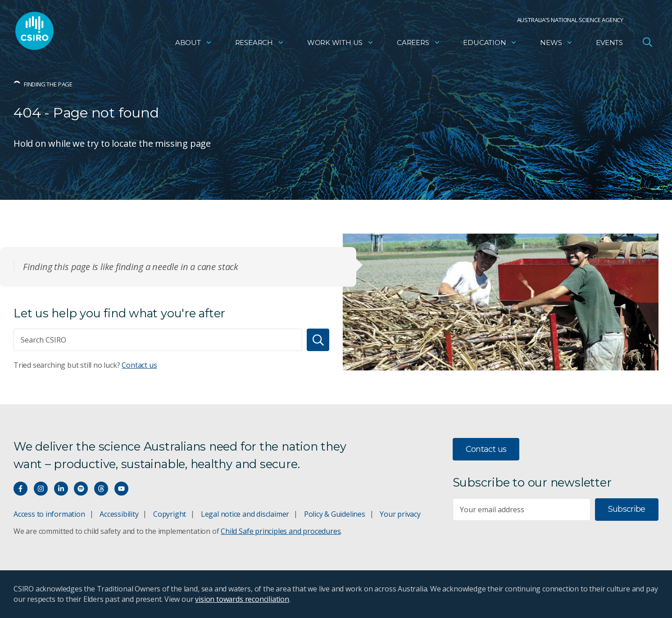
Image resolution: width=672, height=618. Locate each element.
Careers (419, 43)
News (556, 43)
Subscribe (627, 509)
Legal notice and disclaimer (245, 514)
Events (609, 43)
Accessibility (119, 514)
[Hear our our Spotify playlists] (81, 489)
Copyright (170, 514)
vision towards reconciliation (242, 599)
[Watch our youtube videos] (121, 489)
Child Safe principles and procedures (281, 531)
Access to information (49, 514)
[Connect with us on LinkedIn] (61, 489)
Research (260, 43)
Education (490, 43)
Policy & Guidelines (335, 514)
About (194, 43)
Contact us (139, 365)
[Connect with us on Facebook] (20, 489)
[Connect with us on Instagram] (41, 489)
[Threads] (101, 489)
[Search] (318, 340)
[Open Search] (647, 42)
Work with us (341, 43)
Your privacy (400, 514)
